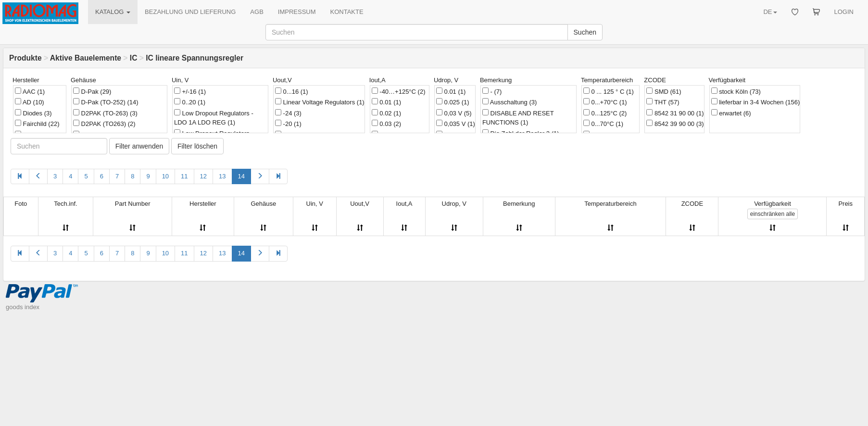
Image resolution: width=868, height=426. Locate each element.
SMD (664, 91)
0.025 (453, 102)
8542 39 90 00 (675, 124)
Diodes (33, 113)
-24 (288, 113)
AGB (257, 12)
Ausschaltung (509, 102)
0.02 (386, 113)
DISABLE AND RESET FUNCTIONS (518, 118)
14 (241, 176)
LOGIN (844, 12)
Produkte (25, 58)
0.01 (386, 102)
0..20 (190, 102)
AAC (30, 91)
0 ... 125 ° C (609, 91)
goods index (23, 307)
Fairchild (37, 124)
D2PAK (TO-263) (105, 113)
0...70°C (603, 124)
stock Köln (736, 91)
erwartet (731, 113)
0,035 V (456, 124)
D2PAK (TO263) (104, 124)
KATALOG (113, 12)
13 (222, 176)
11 (184, 176)
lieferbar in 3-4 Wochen (756, 102)
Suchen (585, 32)
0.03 (386, 124)
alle (773, 214)
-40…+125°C (399, 91)
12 (203, 176)
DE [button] (770, 12)
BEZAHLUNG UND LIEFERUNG (190, 12)
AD (30, 102)
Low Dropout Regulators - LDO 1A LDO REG (214, 118)
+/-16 (190, 91)
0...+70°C (605, 102)
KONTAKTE (347, 12)
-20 (288, 124)
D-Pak (92, 91)
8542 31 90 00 (675, 113)
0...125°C (605, 113)
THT (663, 102)
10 (165, 176)
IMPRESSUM (297, 12)
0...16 (292, 91)
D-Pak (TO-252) (106, 102)
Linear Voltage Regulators (320, 102)
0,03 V (454, 113)
